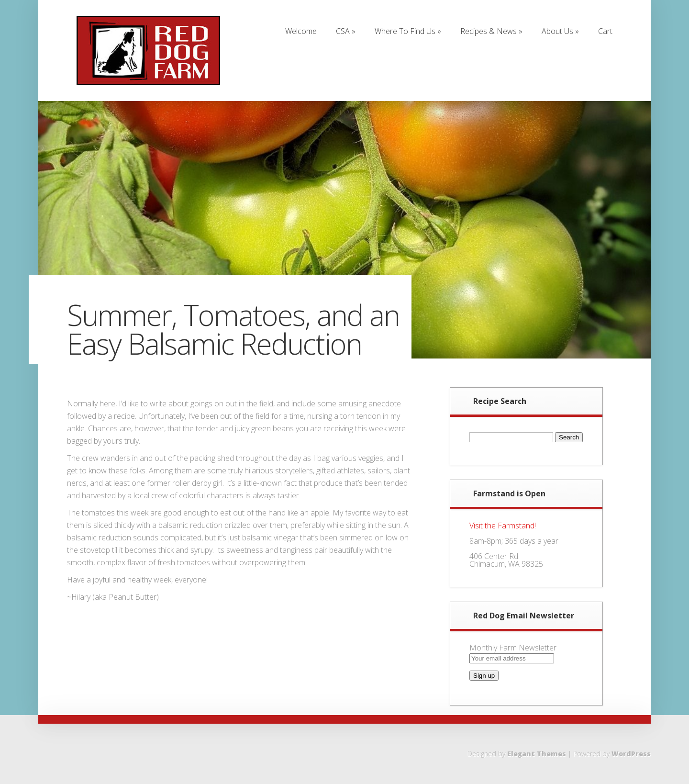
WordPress (631, 754)
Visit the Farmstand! (503, 526)
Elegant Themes (537, 754)
